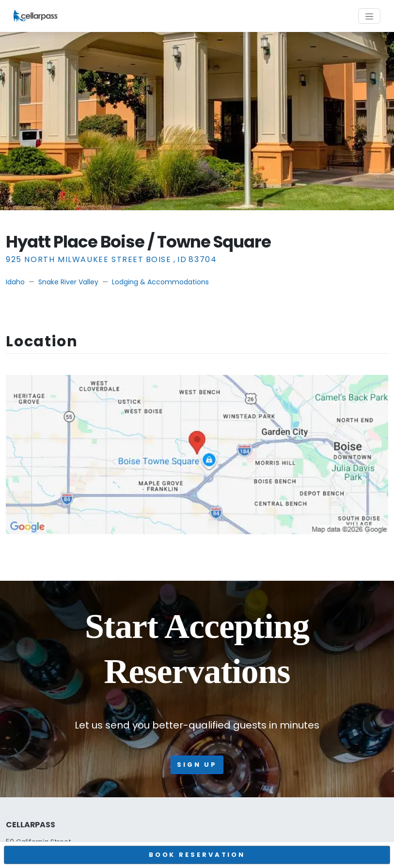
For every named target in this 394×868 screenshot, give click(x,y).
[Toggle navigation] (369, 16)
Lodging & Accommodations (160, 282)
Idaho (15, 282)
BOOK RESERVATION (197, 855)
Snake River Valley (68, 282)
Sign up (197, 765)
